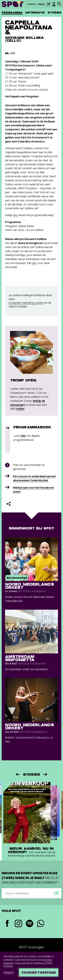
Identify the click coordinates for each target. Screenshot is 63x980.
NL (7, 53)
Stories (54, 13)
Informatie (35, 13)
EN (13, 53)
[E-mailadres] (32, 893)
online (20, 409)
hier (15, 215)
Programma (12, 13)
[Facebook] (7, 924)
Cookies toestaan (39, 972)
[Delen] (9, 504)
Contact (32, 4)
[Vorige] (17, 774)
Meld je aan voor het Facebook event (33, 489)
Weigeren (9, 972)
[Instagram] (18, 924)
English (41, 4)
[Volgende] (46, 774)
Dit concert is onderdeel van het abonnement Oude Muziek (34, 478)
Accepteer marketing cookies (26, 303)
